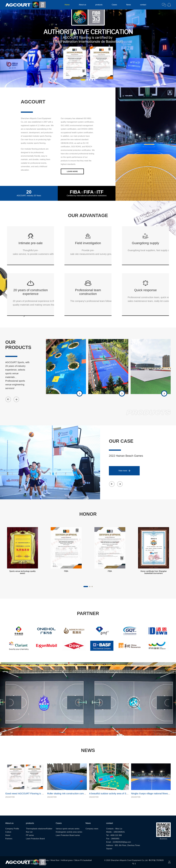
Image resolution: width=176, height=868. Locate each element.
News (129, 5)
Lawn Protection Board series (68, 835)
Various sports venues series (68, 829)
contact (143, 5)
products (99, 5)
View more (123, 471)
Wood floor (55, 860)
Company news (92, 829)
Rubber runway (43, 860)
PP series (30, 835)
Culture (8, 832)
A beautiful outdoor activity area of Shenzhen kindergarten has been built (126, 794)
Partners (9, 839)
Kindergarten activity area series (69, 832)
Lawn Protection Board (35, 839)
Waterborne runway (39, 864)
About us (82, 5)
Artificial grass (67, 860)
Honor (8, 835)
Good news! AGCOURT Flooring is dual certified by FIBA (34, 794)
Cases (114, 5)
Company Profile (12, 829)
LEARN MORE (72, 171)
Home (67, 5)
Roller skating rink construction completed (69, 794)
